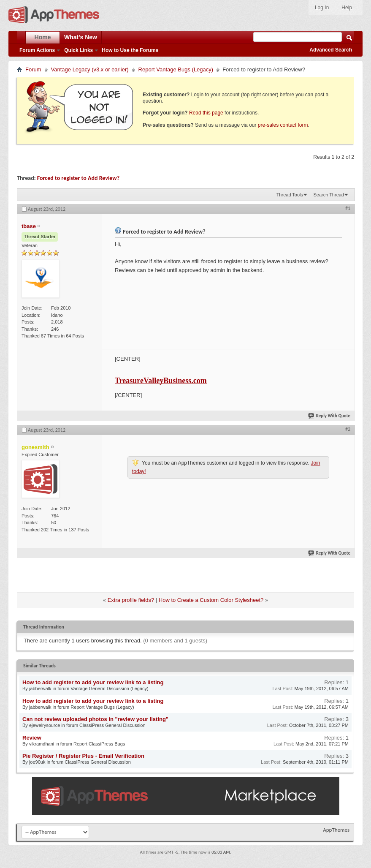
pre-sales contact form (283, 125)
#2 (348, 429)
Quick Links (79, 50)
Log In (322, 8)
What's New (81, 37)
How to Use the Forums (130, 50)
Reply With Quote (330, 416)
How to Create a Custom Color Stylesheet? (211, 600)
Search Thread (329, 195)
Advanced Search (331, 50)
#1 (348, 208)
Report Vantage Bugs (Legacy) (176, 69)
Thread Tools (290, 195)
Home (43, 37)
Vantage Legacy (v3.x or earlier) (90, 69)
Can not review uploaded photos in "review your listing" (95, 719)
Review (32, 738)
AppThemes (336, 830)
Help (347, 8)
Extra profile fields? (131, 600)
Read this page (206, 113)
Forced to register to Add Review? (79, 178)
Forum (33, 69)
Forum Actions (37, 50)
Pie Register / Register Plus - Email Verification (83, 756)
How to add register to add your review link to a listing (93, 682)
